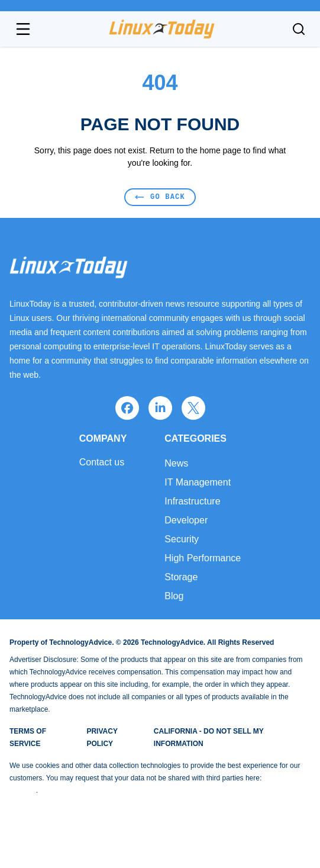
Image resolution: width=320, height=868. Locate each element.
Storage (181, 577)
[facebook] (127, 408)
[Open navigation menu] (23, 29)
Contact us (102, 462)
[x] (193, 408)
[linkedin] (160, 408)
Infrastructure (192, 501)
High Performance (203, 558)
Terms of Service (28, 737)
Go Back (160, 197)
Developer (186, 520)
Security (182, 539)
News (176, 463)
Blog (174, 596)
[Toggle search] (299, 29)
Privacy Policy (102, 737)
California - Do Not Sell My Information (209, 737)
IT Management (198, 482)
